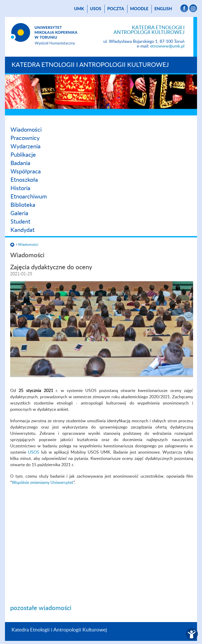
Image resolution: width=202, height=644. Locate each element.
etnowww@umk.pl (167, 46)
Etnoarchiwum (29, 197)
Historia (20, 188)
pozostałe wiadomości (41, 608)
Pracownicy (25, 138)
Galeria (19, 213)
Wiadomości (26, 130)
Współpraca (26, 172)
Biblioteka (23, 205)
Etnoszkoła (24, 180)
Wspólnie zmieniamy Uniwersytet (43, 483)
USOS (96, 9)
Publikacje (23, 155)
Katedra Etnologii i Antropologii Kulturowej (90, 65)
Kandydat (23, 230)
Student (20, 222)
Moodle (139, 9)
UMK (79, 9)
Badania (20, 163)
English (163, 9)
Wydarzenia (26, 147)
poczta (116, 9)
